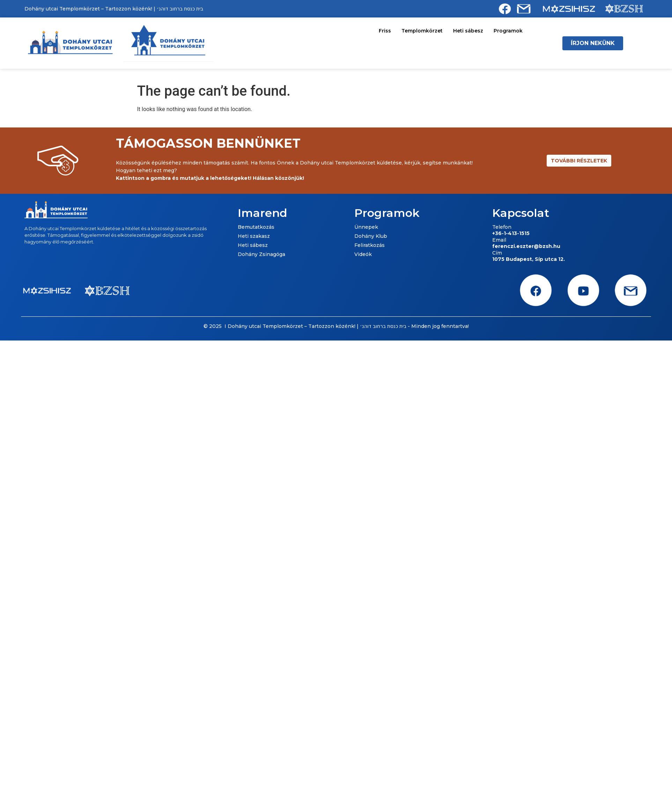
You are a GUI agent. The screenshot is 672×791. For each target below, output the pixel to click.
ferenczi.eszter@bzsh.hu (526, 246)
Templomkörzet (422, 31)
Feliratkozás (370, 245)
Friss (385, 31)
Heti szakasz (254, 236)
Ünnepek (366, 227)
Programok (508, 31)
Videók (363, 254)
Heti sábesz (468, 31)
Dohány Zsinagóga (261, 254)
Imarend (263, 213)
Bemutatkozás (256, 227)
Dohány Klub (371, 236)
